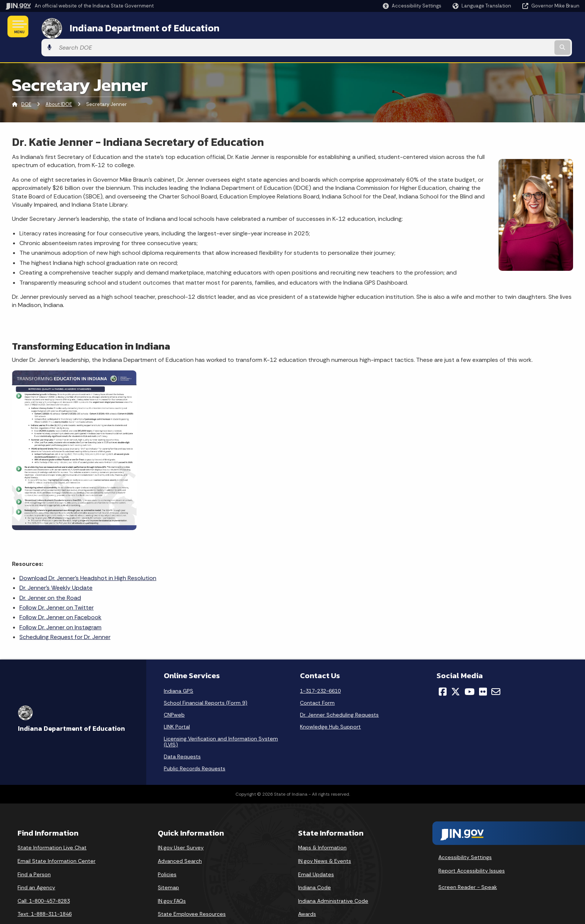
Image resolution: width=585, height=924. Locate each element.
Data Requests (182, 736)
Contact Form (317, 682)
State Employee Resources (192, 893)
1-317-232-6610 (320, 670)
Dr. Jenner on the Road (50, 577)
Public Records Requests (195, 748)
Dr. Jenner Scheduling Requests (339, 694)
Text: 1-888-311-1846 (45, 893)
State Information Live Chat (52, 827)
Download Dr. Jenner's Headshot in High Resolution (88, 557)
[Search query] (513, 27)
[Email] (496, 671)
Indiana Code (315, 867)
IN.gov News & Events (325, 840)
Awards (307, 893)
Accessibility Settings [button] (465, 836)
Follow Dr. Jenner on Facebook (60, 597)
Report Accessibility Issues (472, 850)
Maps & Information (322, 827)
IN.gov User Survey (181, 827)
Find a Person (34, 853)
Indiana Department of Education (135, 26)
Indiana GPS (179, 670)
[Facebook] (443, 671)
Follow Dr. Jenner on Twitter (57, 587)
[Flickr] (483, 671)
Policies (167, 853)
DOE (26, 84)
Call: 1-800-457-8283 (44, 880)
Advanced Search (180, 840)
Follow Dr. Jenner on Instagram (60, 606)
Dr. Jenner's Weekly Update (56, 567)
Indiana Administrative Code (333, 880)
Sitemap (168, 867)
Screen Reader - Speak (468, 866)
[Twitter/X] (456, 671)
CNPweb (174, 694)
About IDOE (59, 84)
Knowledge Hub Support (330, 706)
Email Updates (316, 853)
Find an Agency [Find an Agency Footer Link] (36, 867)
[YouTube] (470, 671)
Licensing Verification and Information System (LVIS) (221, 721)
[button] (412, 6)
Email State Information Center (57, 840)
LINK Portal (177, 706)
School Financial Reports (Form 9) (206, 682)
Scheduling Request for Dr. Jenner (65, 616)
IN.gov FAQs (172, 880)
